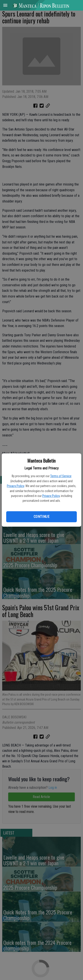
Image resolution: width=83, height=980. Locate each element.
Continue (41, 517)
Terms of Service (61, 476)
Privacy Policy (15, 486)
